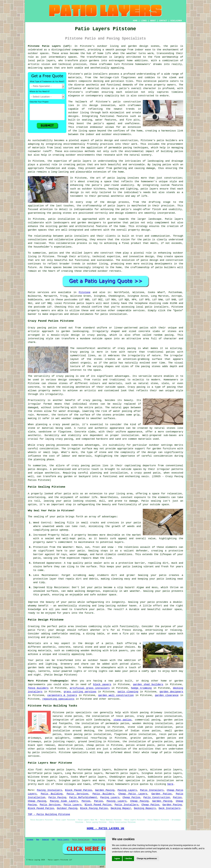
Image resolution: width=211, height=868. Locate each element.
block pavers (102, 684)
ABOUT (153, 21)
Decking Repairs (145, 808)
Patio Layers (73, 805)
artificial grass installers (90, 688)
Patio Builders (103, 794)
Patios (177, 797)
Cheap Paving (37, 801)
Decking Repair (121, 808)
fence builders (38, 688)
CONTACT (163, 21)
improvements (37, 684)
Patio (31, 292)
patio (31, 172)
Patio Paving (57, 797)
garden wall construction (116, 695)
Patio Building (52, 794)
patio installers (96, 74)
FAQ (53, 840)
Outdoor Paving (67, 808)
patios (53, 253)
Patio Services (78, 794)
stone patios (123, 720)
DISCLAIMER (176, 21)
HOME (135, 21)
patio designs (37, 469)
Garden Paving (105, 790)
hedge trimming (141, 688)
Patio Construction (157, 797)
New (38, 840)
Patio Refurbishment (83, 797)
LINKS (144, 21)
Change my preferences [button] (147, 858)
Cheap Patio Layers (133, 794)
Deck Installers (170, 808)
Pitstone (85, 292)
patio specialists (79, 713)
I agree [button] (117, 858)
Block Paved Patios (79, 790)
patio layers (46, 61)
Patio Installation (81, 840)
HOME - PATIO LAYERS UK (105, 828)
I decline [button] (128, 858)
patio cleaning (128, 692)
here (170, 784)
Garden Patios (161, 794)
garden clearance (167, 695)
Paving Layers (127, 790)
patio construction (127, 102)
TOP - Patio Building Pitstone (49, 814)
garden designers (171, 692)
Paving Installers (49, 790)
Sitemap (30, 840)
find (38, 770)
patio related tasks (51, 749)
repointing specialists (58, 699)
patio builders (167, 140)
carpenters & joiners (62, 695)
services (114, 699)
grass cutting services (80, 692)
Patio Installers (152, 790)
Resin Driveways (100, 840)
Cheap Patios (131, 797)
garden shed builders (148, 684)
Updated (45, 840)
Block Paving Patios (94, 808)
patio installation (160, 781)
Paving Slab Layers (64, 801)
